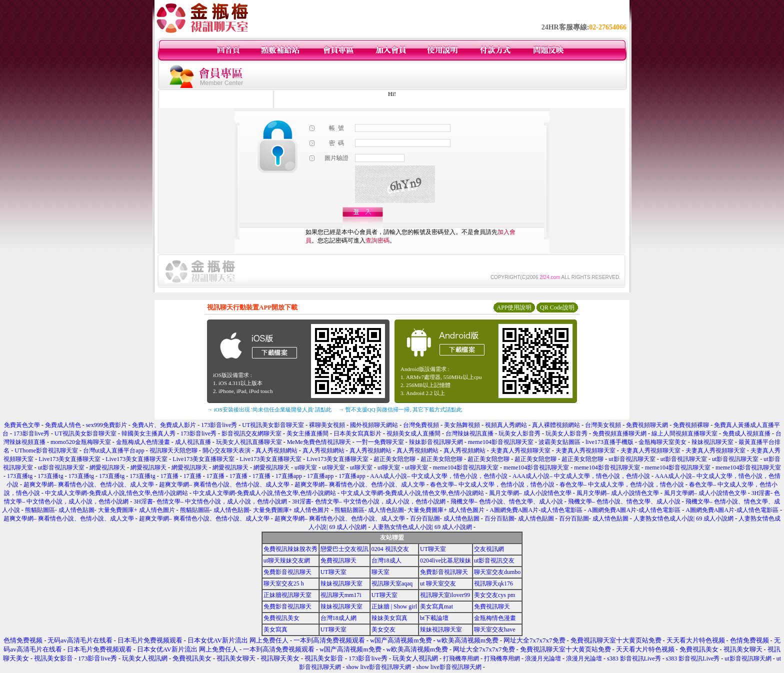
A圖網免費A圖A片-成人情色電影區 (536, 510)
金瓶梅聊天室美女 (662, 442)
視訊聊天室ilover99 (445, 595)
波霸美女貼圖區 (559, 442)
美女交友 (383, 629)
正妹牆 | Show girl (394, 606)
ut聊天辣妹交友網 (287, 560)
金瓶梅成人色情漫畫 (143, 442)
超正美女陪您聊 (394, 459)
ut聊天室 (306, 467)
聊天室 (380, 572)
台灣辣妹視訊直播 (469, 433)
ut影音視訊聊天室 (632, 459)
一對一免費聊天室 (380, 442)
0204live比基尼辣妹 (445, 560)
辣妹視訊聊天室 (712, 442)
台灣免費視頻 (421, 425)
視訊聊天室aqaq (392, 583)
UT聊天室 (433, 549)
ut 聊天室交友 (438, 583)
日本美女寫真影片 (357, 433)
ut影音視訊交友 (494, 560)
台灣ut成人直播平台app (114, 450)
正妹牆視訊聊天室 (287, 595)
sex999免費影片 (106, 425)
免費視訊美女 (281, 618)
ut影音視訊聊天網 (748, 658)
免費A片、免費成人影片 (164, 425)
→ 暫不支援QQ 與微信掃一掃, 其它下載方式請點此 (400, 409)
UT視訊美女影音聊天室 (273, 425)
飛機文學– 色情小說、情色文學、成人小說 (507, 501)
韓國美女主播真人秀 (148, 433)
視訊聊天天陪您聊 (173, 450)
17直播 (169, 476)
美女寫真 (275, 629)
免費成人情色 (63, 425)
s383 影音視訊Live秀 (634, 658)
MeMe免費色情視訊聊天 (319, 442)
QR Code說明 (557, 307)
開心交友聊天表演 (226, 450)
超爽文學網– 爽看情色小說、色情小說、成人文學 (89, 484)
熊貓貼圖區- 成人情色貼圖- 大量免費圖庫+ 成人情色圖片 (100, 510)
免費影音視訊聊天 (287, 572)
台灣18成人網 (338, 618)
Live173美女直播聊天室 (69, 459)
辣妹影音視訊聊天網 (436, 442)
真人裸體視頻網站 (556, 425)
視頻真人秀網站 (506, 425)
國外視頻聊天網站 (374, 425)
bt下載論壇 (434, 618)
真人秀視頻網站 (276, 450)
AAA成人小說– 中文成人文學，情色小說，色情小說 (439, 476)
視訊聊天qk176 (493, 583)
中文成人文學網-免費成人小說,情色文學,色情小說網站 (116, 493)
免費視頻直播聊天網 (619, 433)
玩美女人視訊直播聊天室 (249, 442)
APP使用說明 (514, 307)
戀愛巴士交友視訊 (344, 549)
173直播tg (20, 476)
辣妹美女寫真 (389, 618)
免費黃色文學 (22, 425)
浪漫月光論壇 (543, 658)
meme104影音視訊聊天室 (501, 442)
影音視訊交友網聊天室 (251, 433)
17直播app (289, 476)
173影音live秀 (219, 425)
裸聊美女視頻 (327, 425)
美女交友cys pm (494, 595)
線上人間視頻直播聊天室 (684, 433)
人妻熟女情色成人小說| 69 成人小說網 (683, 518)
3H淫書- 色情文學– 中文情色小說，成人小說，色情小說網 (210, 501)
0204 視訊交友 (390, 549)
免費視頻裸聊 (691, 425)
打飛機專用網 (461, 658)
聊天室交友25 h (284, 583)
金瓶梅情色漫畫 (495, 618)
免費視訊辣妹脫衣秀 (290, 549)
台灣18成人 (386, 560)
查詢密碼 (377, 240)
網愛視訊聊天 (107, 467)
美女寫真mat (436, 606)
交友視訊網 (489, 549)
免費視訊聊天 (338, 560)
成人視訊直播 (193, 442)
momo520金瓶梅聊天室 (81, 442)
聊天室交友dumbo (497, 572)
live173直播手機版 (609, 442)
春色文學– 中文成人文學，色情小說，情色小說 (492, 484)
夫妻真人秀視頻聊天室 (520, 450)
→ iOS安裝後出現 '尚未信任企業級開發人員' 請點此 (269, 409)
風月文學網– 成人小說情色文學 (530, 493)
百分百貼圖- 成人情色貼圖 (445, 518)
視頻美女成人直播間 (413, 433)
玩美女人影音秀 (519, 433)
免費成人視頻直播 (746, 433)
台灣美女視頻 (603, 425)
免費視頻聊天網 (647, 425)
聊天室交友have (495, 629)
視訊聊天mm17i (341, 595)
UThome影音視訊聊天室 (46, 450)
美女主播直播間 (307, 433)
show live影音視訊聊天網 (378, 667)
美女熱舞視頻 (462, 425)
